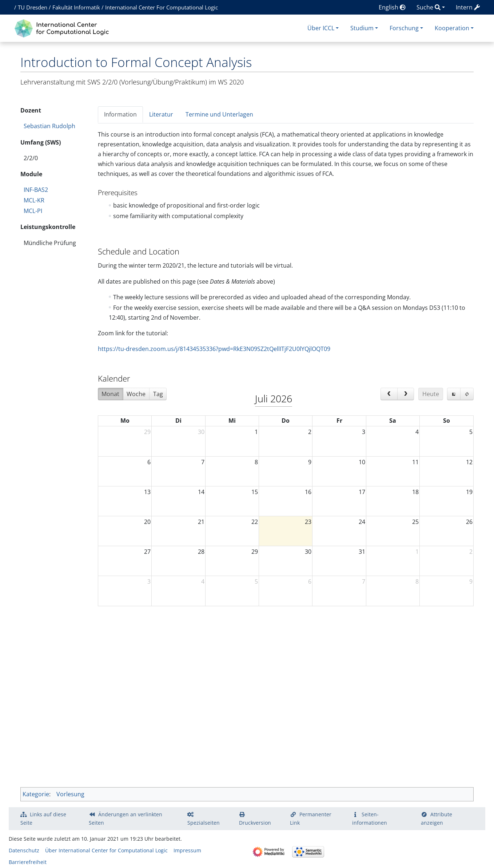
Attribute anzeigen (437, 819)
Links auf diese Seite (43, 819)
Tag (158, 394)
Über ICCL (321, 28)
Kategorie (36, 794)
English (392, 7)
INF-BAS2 (36, 190)
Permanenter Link (311, 819)
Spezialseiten (204, 823)
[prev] (389, 394)
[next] (406, 394)
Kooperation (452, 28)
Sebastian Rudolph (49, 126)
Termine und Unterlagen (219, 114)
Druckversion (255, 823)
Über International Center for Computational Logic (106, 850)
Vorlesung (70, 794)
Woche (136, 394)
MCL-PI (33, 211)
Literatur (161, 114)
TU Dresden (33, 7)
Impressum (187, 850)
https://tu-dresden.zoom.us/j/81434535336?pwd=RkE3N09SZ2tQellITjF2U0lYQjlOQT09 (214, 349)
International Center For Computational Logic (162, 7)
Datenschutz (24, 850)
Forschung (404, 28)
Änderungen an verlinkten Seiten (126, 819)
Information (120, 114)
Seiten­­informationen (370, 819)
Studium (362, 28)
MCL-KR (34, 200)
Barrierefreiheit (28, 862)
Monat (110, 394)
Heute (431, 394)
